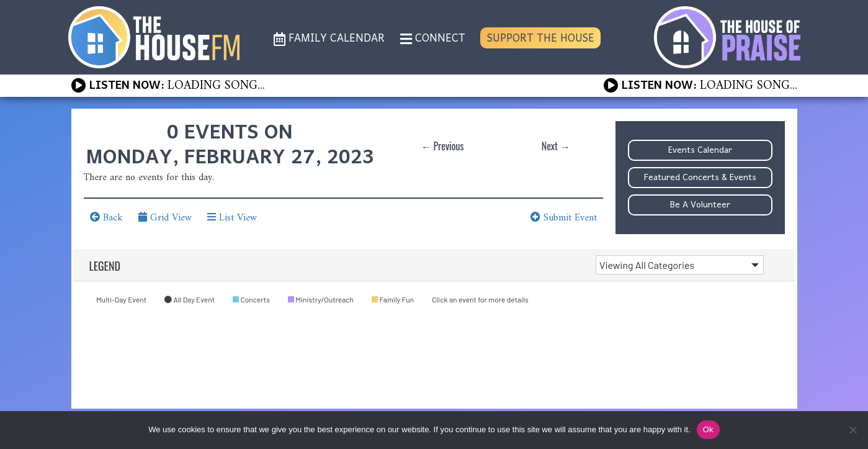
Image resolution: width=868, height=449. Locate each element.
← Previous (443, 146)
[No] (852, 430)
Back (106, 218)
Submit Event (564, 218)
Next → (556, 146)
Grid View (165, 218)
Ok (708, 429)
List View (232, 218)
